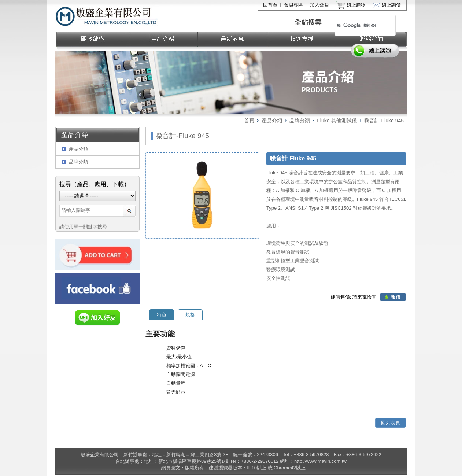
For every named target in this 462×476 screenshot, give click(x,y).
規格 (190, 315)
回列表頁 (391, 423)
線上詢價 (391, 5)
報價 (396, 297)
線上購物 (356, 5)
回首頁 (270, 5)
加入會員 (319, 5)
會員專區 (293, 5)
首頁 (249, 121)
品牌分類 (300, 121)
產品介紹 (272, 121)
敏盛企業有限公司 (107, 16)
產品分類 (78, 149)
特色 (162, 315)
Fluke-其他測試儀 (337, 121)
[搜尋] (357, 25)
